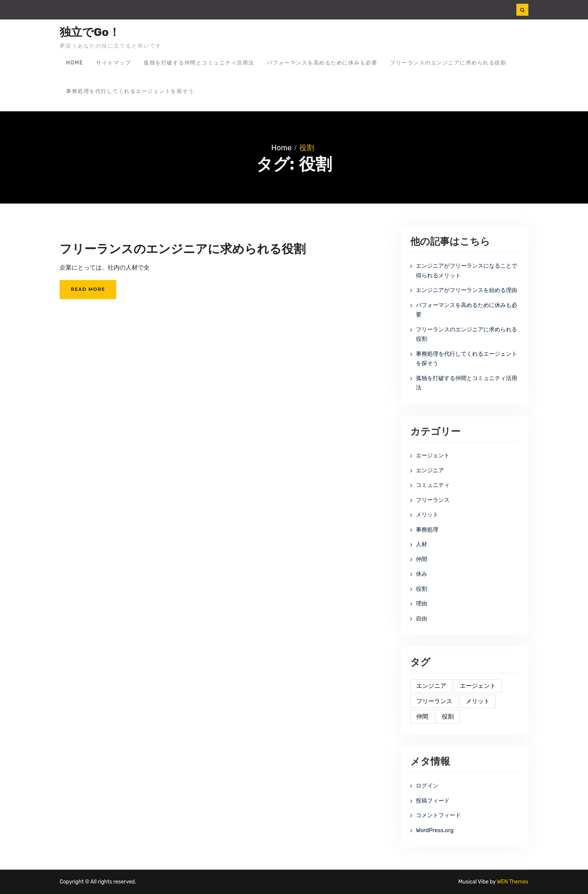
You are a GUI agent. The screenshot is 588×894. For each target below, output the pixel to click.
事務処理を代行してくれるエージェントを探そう (130, 91)
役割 (421, 589)
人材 (421, 544)
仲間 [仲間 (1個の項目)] (422, 717)
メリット (427, 515)
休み (421, 574)
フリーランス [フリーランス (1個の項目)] (434, 701)
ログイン (427, 786)
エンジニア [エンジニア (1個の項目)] (431, 686)
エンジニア (430, 470)
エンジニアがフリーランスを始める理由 (466, 290)
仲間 (421, 559)
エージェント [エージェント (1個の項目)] (478, 686)
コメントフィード (438, 815)
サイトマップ (113, 63)
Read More (88, 289)
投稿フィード (433, 801)
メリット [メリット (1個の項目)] (478, 701)
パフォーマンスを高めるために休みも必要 (322, 63)
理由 (421, 603)
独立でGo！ (90, 32)
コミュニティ (433, 485)
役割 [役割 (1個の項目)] (448, 717)
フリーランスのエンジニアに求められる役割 (448, 63)
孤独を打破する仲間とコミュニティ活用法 (199, 63)
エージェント (433, 455)
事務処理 (427, 530)
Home (75, 63)
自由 (421, 618)
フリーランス (433, 500)
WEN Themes (513, 882)
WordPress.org (435, 830)
